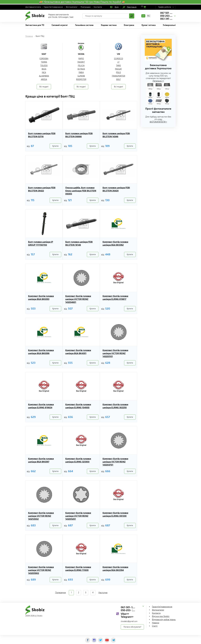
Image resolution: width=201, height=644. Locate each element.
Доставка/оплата (33, 7)
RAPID (81, 59)
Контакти (98, 7)
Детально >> (158, 81)
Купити (55, 146)
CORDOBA (44, 59)
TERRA (44, 62)
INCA (44, 72)
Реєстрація (132, 7)
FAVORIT (81, 62)
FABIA (81, 72)
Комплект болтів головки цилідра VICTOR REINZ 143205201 (78, 516)
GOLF (118, 79)
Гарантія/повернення (53, 7)
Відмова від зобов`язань (164, 620)
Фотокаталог (72, 7)
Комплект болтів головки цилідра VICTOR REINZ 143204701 (115, 462)
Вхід (117, 7)
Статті (155, 626)
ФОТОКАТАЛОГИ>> (158, 122)
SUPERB (81, 76)
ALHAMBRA (44, 76)
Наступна (103, 593)
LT (118, 62)
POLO (118, 72)
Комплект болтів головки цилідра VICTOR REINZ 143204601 (78, 299)
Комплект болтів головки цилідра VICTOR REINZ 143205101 (115, 353)
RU (149, 16)
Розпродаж (86, 7)
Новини (156, 623)
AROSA (44, 79)
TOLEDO (44, 66)
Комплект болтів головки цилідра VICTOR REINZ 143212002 (41, 516)
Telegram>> (127, 617)
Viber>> (125, 614)
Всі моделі (44, 87)
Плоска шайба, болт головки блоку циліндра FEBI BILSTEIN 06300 (81, 191)
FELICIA (81, 66)
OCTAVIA (81, 69)
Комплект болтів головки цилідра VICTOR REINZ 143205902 (41, 570)
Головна (29, 36)
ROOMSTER (81, 79)
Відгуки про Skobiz (161, 616)
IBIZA (44, 69)
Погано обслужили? (132, 627)
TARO (118, 66)
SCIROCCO (118, 59)
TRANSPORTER (118, 76)
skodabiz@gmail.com (129, 621)
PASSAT (118, 69)
